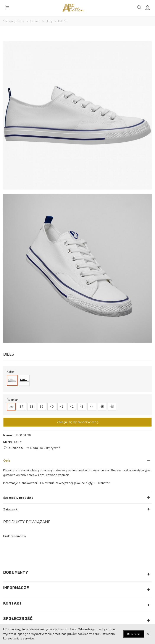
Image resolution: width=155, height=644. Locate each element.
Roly (18, 442)
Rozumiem (134, 634)
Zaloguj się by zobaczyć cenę (77, 422)
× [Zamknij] (148, 634)
